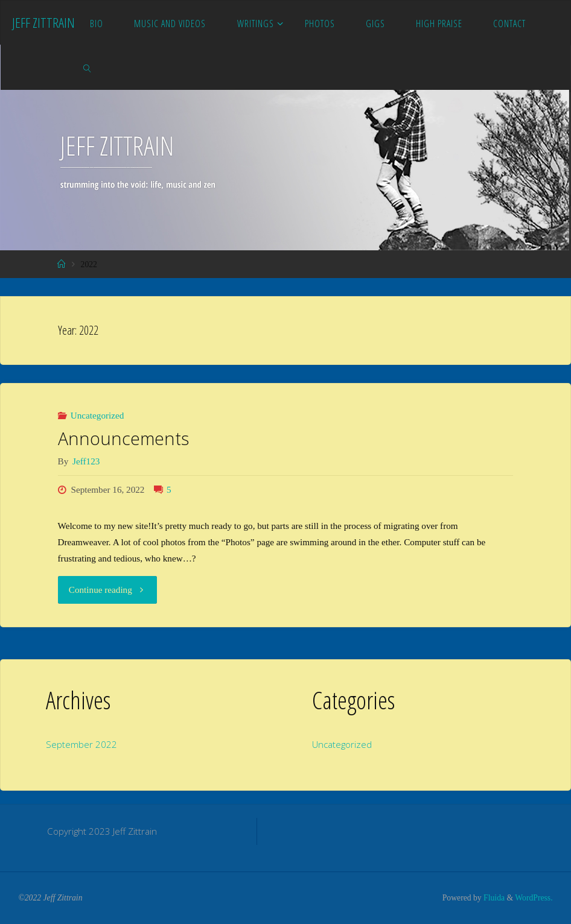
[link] (88, 68)
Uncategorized (97, 415)
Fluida (493, 898)
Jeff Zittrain (43, 23)
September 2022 (81, 744)
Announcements (123, 438)
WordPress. (534, 898)
